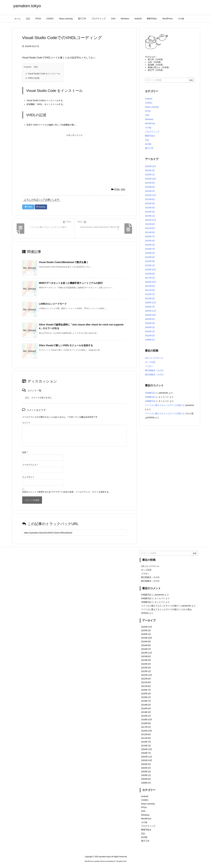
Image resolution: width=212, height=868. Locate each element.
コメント (26, 423)
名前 (25, 452)
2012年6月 (150, 286)
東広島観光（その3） (155, 370)
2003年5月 (150, 319)
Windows (149, 119)
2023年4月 (150, 208)
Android (149, 99)
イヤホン (149, 366)
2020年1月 (150, 245)
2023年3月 (150, 212)
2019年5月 (150, 253)
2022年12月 (151, 220)
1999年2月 (150, 340)
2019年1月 (150, 265)
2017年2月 (150, 278)
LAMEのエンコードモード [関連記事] (53, 304)
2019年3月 (150, 261)
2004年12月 (151, 303)
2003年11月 (151, 311)
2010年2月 (150, 298)
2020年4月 (150, 241)
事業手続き (150, 136)
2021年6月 (150, 232)
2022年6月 (150, 224)
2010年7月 (150, 294)
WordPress (150, 123)
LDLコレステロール (154, 358)
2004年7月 (150, 307)
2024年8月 (150, 187)
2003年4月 (150, 323)
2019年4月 (150, 257)
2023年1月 (150, 216)
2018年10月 (151, 270)
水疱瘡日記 (150, 393)
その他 (148, 128)
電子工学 (149, 148)
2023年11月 (151, 195)
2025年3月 (150, 170)
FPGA (117, 189)
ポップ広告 (150, 362)
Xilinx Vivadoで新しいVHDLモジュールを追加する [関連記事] (66, 345)
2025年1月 (150, 175)
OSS (123, 189)
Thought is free (121, 861)
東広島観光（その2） (155, 375)
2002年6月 (150, 336)
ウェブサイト (28, 477)
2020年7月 (150, 236)
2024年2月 (150, 191)
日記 (147, 140)
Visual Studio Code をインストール (43, 74)
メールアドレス (30, 465)
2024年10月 (151, 179)
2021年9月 (150, 228)
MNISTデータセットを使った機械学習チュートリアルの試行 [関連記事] (71, 283)
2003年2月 (150, 327)
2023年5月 (150, 203)
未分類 (148, 144)
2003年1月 (150, 331)
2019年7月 (150, 249)
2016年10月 (151, 282)
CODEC (149, 103)
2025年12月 (151, 166)
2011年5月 (150, 290)
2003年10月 (151, 315)
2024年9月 (150, 183)
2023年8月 (150, 199)
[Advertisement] (74, 159)
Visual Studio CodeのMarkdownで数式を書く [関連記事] (64, 262)
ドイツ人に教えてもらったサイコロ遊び (164, 405)
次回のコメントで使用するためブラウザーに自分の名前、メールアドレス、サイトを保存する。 (66, 492)
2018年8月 (150, 274)
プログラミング (152, 132)
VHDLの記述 (32, 78)
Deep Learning (152, 107)
